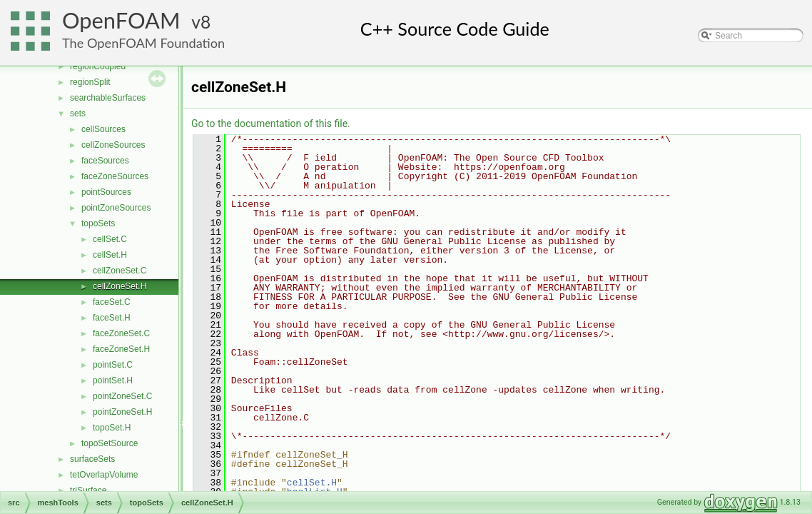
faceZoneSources (115, 176)
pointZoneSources (116, 208)
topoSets (98, 223)
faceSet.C (112, 302)
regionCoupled (98, 66)
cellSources (103, 129)
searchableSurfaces (108, 98)
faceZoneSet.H (121, 349)
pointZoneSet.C (122, 396)
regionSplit (90, 82)
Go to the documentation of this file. (271, 124)
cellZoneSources (113, 145)
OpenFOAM (121, 20)
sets (78, 114)
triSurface (88, 490)
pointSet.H (113, 381)
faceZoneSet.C (121, 333)
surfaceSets (92, 459)
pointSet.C (113, 365)
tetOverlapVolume (104, 475)
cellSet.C (110, 239)
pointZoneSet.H (122, 412)
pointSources (106, 192)
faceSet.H (112, 318)
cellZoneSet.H (120, 286)
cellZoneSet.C (120, 271)
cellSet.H (110, 255)
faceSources (105, 161)
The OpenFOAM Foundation (143, 43)
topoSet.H (112, 428)
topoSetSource (110, 443)
